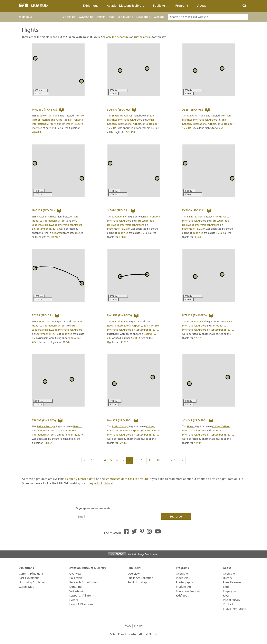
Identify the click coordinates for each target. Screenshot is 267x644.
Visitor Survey (232, 600)
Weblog (159, 17)
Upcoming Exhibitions (33, 583)
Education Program (188, 591)
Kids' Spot (182, 596)
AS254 (220, 128)
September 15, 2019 (72, 124)
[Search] (208, 17)
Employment (231, 591)
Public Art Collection (141, 578)
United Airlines (120, 322)
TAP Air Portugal (46, 426)
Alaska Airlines (195, 116)
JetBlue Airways (46, 322)
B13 (54, 128)
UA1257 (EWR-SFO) (119, 316)
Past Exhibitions (29, 578)
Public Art (160, 6)
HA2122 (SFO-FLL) (43, 211)
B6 (77, 233)
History (227, 578)
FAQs (226, 596)
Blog (226, 587)
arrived (38, 128)
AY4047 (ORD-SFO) (194, 421)
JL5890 (123, 237)
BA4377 (123, 443)
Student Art (184, 587)
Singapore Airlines (122, 116)
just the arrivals (143, 37)
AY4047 (198, 443)
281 (173, 460)
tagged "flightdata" (101, 483)
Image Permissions (148, 554)
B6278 (66, 342)
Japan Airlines (120, 217)
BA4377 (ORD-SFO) (119, 421)
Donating (75, 587)
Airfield (101, 17)
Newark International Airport (124, 326)
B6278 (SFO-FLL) (42, 316)
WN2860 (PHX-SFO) (44, 110)
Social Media (126, 17)
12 (158, 460)
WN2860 (37, 132)
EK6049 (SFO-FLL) (193, 211)
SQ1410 (130, 132)
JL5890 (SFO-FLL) (118, 211)
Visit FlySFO (117, 554)
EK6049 (198, 237)
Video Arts (183, 578)
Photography (184, 583)
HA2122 (55, 237)
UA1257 (123, 342)
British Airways (120, 426)
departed (57, 233)
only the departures (118, 37)
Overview (75, 574)
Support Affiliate (80, 596)
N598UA (136, 338)
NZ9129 (198, 338)
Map (112, 17)
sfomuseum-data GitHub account (127, 479)
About (202, 6)
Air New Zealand (196, 322)
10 (143, 460)
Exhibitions (91, 6)
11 (150, 460)
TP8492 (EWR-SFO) (44, 421)
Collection (69, 17)
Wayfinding (86, 17)
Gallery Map (27, 587)
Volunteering (78, 591)
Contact (132, 554)
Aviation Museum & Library (125, 6)
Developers (143, 17)
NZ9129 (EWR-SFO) (194, 316)
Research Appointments (85, 583)
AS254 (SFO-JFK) (193, 110)
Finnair (191, 426)
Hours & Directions (81, 604)
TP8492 (48, 443)
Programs (182, 6)
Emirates (192, 217)
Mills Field (25, 17)
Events (74, 600)
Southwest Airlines (47, 116)
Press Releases (232, 583)
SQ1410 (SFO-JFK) (118, 110)
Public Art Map (137, 583)
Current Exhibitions (31, 574)
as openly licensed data (80, 479)
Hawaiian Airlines (46, 217)
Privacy (138, 626)
